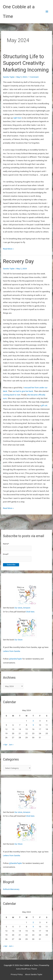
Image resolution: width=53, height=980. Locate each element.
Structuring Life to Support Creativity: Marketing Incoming (26, 63)
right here (17, 118)
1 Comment (34, 77)
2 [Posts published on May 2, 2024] (33, 721)
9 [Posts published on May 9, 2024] (33, 725)
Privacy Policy (17, 974)
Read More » (8, 249)
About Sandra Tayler (34, 974)
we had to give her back (23, 391)
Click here (30, 612)
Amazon (27, 608)
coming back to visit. (12, 395)
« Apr (5, 744)
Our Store (18, 640)
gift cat (44, 405)
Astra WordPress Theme (26, 969)
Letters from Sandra (12, 651)
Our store (18, 608)
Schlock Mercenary (11, 889)
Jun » (11, 744)
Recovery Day (18, 261)
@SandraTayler (15, 659)
